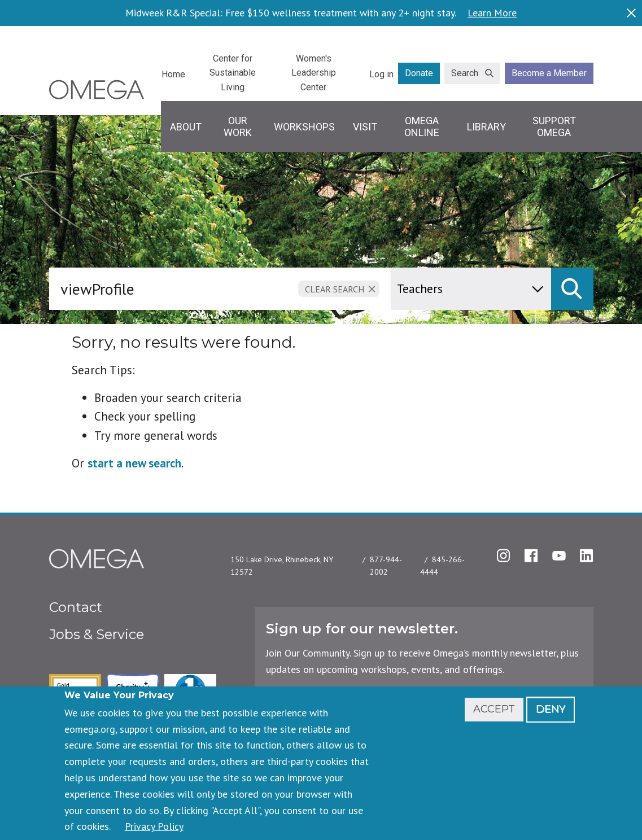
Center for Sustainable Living (233, 73)
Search (465, 73)
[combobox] (222, 289)
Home (173, 74)
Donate (419, 73)
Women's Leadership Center (314, 73)
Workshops (304, 127)
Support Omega (554, 127)
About (186, 127)
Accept (494, 709)
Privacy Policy (154, 826)
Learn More (492, 13)
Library (486, 127)
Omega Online (422, 127)
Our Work (238, 127)
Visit (365, 127)
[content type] (471, 289)
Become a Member (549, 73)
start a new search (134, 463)
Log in (381, 74)
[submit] (572, 289)
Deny (551, 709)
